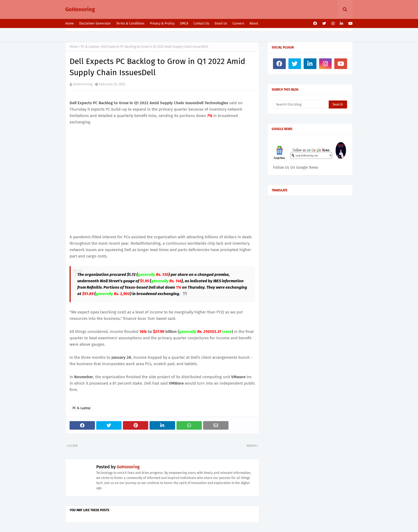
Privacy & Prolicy (162, 23)
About (254, 23)
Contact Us (201, 23)
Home (70, 23)
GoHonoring (80, 9)
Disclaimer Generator (95, 23)
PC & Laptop (90, 47)
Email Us (221, 23)
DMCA (184, 23)
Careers (238, 23)
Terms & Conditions (130, 23)
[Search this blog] (301, 104)
